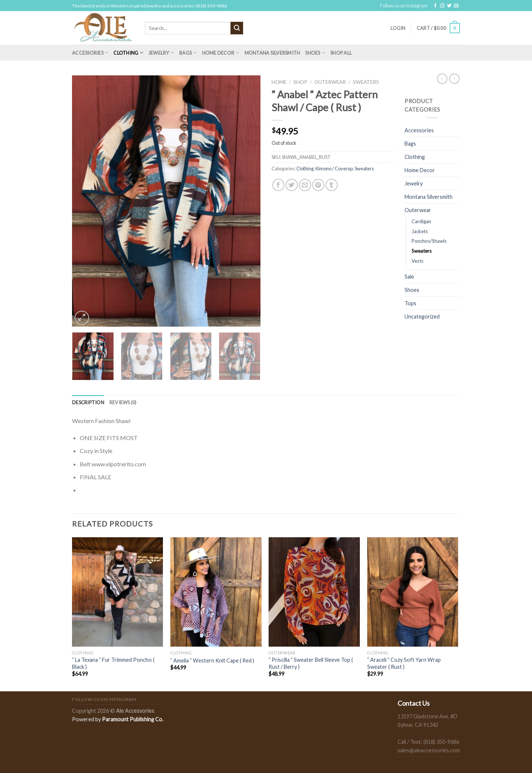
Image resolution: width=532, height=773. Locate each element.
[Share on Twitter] (292, 185)
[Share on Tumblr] (332, 185)
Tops (410, 303)
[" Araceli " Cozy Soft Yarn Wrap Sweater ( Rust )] (413, 592)
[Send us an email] (456, 6)
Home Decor (221, 53)
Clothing (128, 53)
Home (279, 82)
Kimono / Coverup (334, 168)
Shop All (341, 53)
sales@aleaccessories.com (429, 750)
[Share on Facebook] (278, 185)
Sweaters (366, 82)
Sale (409, 277)
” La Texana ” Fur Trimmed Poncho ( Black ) (113, 663)
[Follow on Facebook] (435, 6)
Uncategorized (422, 316)
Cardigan (421, 221)
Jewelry (161, 53)
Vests (417, 261)
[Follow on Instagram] (442, 6)
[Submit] (237, 28)
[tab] (88, 402)
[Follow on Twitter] (449, 6)
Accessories (90, 53)
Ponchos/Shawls (429, 241)
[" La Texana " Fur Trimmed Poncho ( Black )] (118, 592)
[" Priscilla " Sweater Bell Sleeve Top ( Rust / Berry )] (314, 592)
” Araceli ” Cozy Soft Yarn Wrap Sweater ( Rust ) (404, 663)
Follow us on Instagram (404, 6)
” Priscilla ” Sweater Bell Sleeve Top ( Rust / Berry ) (311, 663)
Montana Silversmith (272, 53)
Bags (188, 53)
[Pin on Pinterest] (318, 185)
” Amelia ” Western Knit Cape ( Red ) (212, 660)
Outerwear (330, 82)
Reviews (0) (123, 402)
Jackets (420, 231)
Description (88, 402)
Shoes (315, 53)
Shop (300, 82)
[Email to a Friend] (305, 185)
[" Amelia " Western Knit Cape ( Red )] (216, 592)
